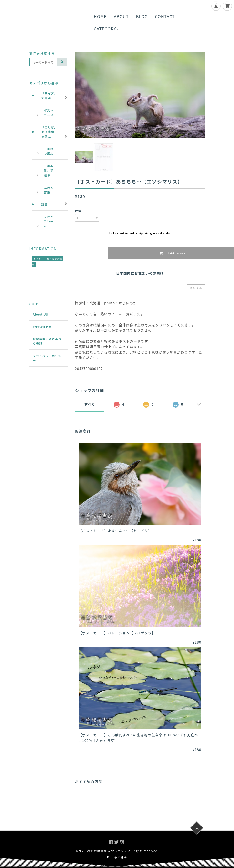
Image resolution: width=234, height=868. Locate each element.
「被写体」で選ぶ (49, 170)
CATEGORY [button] (106, 29)
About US (41, 314)
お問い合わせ (42, 327)
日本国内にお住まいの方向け (140, 273)
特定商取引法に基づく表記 (47, 341)
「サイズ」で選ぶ (49, 95)
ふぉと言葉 (49, 190)
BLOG (142, 16)
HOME (100, 16)
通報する (196, 288)
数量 (78, 211)
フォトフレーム (49, 221)
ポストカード (49, 113)
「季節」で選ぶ (50, 151)
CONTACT (165, 16)
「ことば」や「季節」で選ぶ (49, 132)
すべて (90, 404)
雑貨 (45, 204)
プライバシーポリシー (47, 358)
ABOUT (121, 16)
